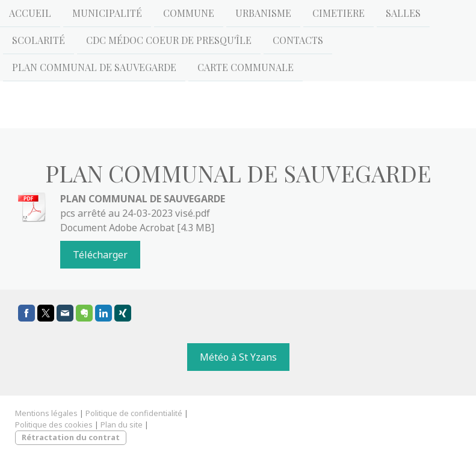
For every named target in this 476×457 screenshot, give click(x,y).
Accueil (30, 13)
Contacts (298, 41)
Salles (403, 13)
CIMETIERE (338, 13)
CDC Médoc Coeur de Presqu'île (169, 41)
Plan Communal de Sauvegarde (94, 70)
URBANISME (263, 13)
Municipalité (107, 13)
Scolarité (39, 41)
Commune (189, 13)
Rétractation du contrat (71, 437)
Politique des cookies (54, 424)
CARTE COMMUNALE (246, 70)
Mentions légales (46, 413)
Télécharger (100, 255)
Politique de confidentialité (134, 413)
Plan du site (122, 424)
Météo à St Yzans (238, 357)
